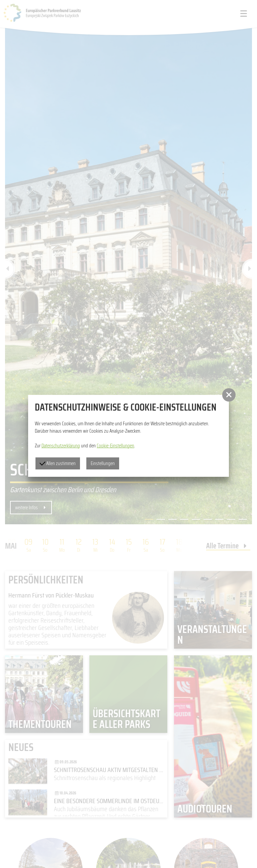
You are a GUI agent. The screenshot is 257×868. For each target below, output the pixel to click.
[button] (229, 395)
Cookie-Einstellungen (115, 446)
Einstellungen (103, 463)
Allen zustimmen (58, 463)
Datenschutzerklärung (61, 446)
